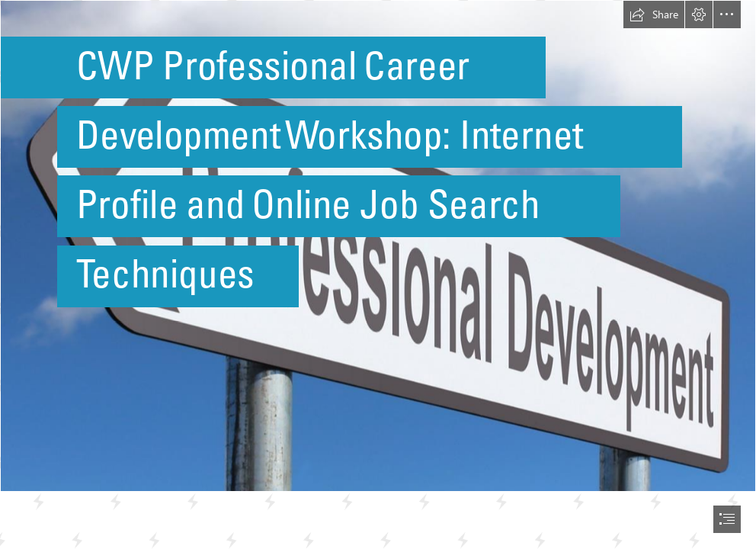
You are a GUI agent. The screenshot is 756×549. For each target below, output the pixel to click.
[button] (654, 14)
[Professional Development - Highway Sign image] (378, 246)
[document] (378, 274)
